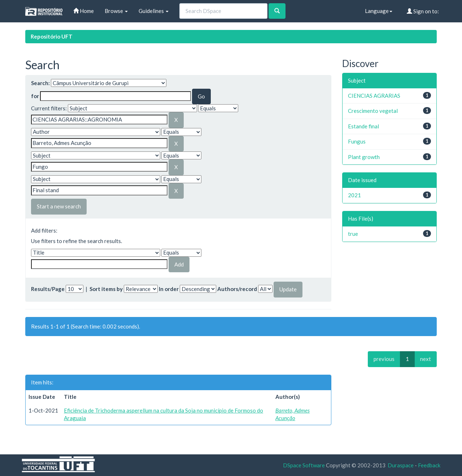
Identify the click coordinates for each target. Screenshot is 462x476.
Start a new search (59, 206)
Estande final (363, 126)
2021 (354, 195)
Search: (40, 83)
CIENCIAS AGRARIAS (374, 96)
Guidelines (154, 11)
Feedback (429, 465)
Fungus (357, 141)
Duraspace (401, 465)
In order (169, 289)
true (353, 234)
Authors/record (237, 289)
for (35, 96)
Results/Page (48, 289)
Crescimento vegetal (373, 111)
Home (84, 11)
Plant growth (364, 157)
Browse (116, 11)
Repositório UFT (52, 36)
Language (379, 11)
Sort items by (106, 289)
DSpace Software (304, 465)
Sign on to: (423, 11)
